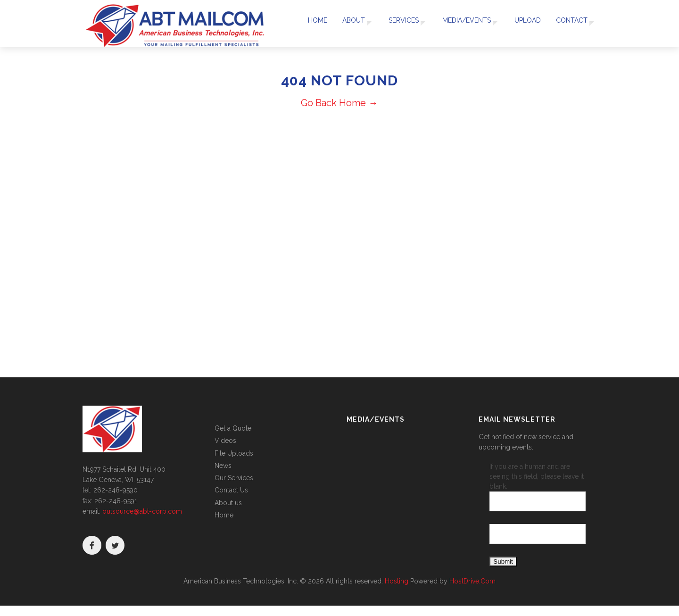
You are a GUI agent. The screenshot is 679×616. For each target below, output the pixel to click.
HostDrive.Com (472, 581)
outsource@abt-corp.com (142, 511)
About (346, 24)
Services (398, 24)
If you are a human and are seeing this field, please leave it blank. (537, 487)
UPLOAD (526, 24)
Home (311, 24)
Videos (225, 441)
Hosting (397, 581)
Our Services (234, 478)
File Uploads (234, 453)
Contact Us (231, 490)
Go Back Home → (339, 103)
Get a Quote (233, 428)
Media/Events (463, 24)
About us (228, 503)
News (223, 466)
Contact (569, 24)
